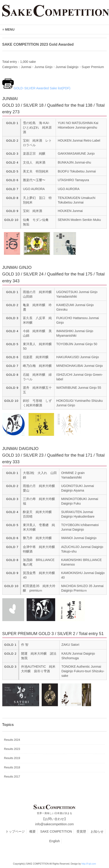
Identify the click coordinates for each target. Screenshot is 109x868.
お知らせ (97, 831)
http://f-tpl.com (89, 864)
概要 (33, 831)
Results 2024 (12, 740)
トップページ (15, 831)
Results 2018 (12, 767)
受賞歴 (81, 831)
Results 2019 (12, 758)
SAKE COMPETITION (56, 831)
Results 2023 (12, 749)
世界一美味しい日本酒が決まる (54, 813)
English (54, 841)
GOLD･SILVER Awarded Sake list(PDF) (42, 88)
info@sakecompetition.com (54, 824)
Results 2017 (12, 777)
